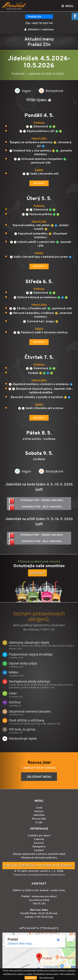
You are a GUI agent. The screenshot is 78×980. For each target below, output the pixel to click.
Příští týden (39, 100)
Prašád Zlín (35, 17)
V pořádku (31, 978)
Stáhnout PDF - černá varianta (36, 501)
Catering (39, 839)
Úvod (39, 808)
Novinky (39, 811)
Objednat (39, 183)
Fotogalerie (39, 847)
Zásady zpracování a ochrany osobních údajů (39, 854)
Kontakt (39, 850)
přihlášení (34, 29)
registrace (48, 29)
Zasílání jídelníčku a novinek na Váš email (39, 865)
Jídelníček (39, 815)
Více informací (47, 978)
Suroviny (39, 843)
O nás (39, 822)
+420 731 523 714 (42, 23)
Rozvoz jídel (39, 819)
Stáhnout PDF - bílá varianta (35, 507)
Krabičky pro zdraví (39, 835)
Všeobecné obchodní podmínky (39, 858)
